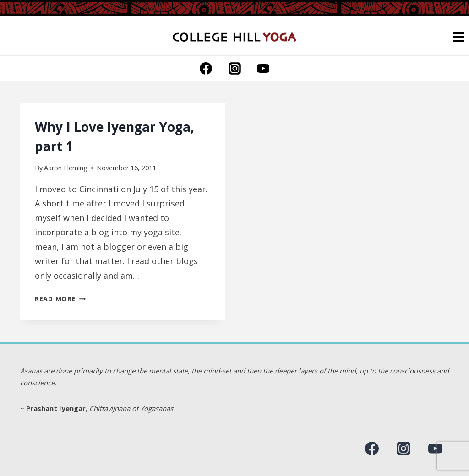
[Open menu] (458, 37)
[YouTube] (263, 68)
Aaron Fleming (66, 168)
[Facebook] (206, 68)
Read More (60, 299)
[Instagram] (234, 68)
